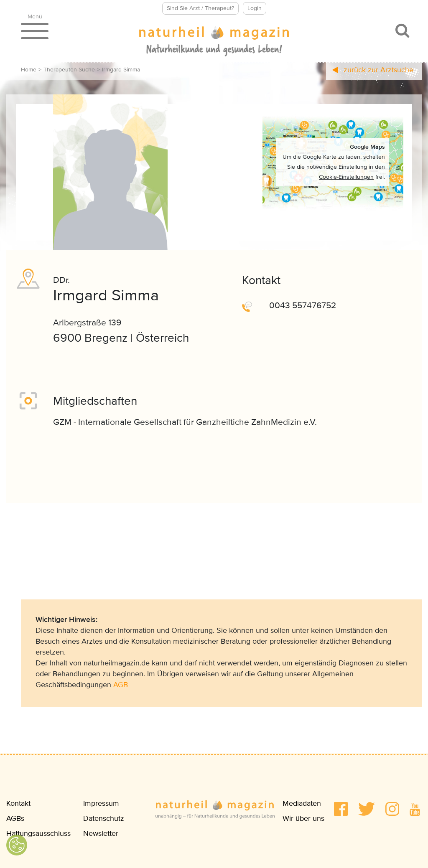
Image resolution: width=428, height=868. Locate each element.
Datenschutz (104, 818)
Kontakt (18, 803)
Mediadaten (302, 803)
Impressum (101, 803)
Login (255, 8)
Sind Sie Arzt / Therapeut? (200, 8)
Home (29, 70)
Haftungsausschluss (38, 833)
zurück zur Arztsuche (373, 70)
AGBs (15, 818)
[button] (341, 809)
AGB (121, 685)
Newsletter (101, 833)
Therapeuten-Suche (69, 70)
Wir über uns (303, 818)
